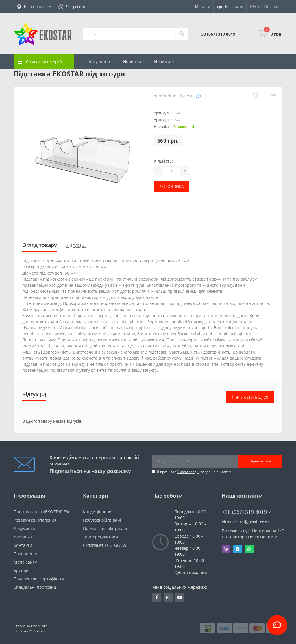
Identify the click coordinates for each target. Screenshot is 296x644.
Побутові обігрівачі (102, 520)
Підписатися (260, 461)
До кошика (172, 186)
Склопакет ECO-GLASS (105, 545)
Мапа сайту (25, 562)
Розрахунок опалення (35, 520)
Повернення (26, 554)
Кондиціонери (97, 512)
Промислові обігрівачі (105, 528)
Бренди (21, 570)
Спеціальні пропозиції (36, 587)
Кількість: (163, 161)
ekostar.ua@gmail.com (245, 522)
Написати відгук (250, 397)
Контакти (23, 545)
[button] (34, 7)
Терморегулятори (100, 537)
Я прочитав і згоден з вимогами (195, 472)
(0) (199, 96)
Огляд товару (40, 245)
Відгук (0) (76, 245)
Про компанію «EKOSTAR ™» (41, 512)
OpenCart (39, 626)
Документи (24, 528)
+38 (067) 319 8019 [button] (247, 512)
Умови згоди (188, 472)
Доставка (23, 537)
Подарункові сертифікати (39, 579)
